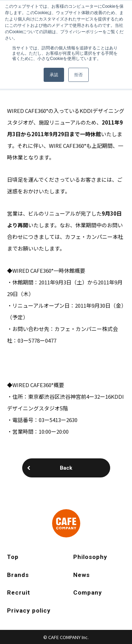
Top (13, 557)
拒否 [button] (78, 75)
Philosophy (90, 557)
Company (88, 592)
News (81, 575)
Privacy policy (29, 610)
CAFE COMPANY (66, 523)
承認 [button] (54, 75)
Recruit (19, 592)
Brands (18, 575)
